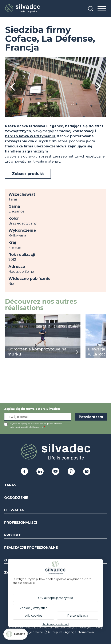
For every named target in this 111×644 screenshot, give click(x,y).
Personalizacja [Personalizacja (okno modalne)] (78, 616)
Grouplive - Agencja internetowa (72, 632)
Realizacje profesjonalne (31, 548)
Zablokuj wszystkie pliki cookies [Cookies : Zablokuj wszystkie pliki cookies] (34, 612)
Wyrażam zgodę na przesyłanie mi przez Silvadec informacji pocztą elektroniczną (36, 425)
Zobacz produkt (28, 174)
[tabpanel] (55, 87)
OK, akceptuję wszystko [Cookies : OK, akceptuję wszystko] (56, 598)
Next (98, 87)
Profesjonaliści (21, 523)
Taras (10, 485)
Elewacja (14, 510)
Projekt (13, 535)
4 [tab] (59, 104)
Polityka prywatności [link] (56, 624)
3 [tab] (52, 104)
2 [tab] (45, 104)
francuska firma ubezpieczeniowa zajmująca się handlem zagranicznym (49, 149)
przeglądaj (14, 317)
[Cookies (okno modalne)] (16, 635)
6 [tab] (72, 104)
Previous (13, 87)
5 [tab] (66, 104)
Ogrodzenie (16, 498)
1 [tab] (39, 104)
